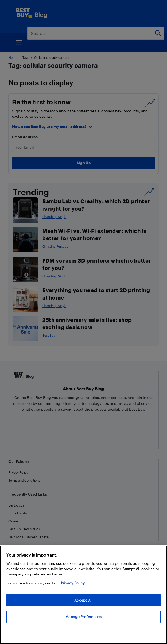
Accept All (83, 600)
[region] (83, 595)
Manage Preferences (83, 617)
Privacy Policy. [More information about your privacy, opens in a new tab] (73, 583)
